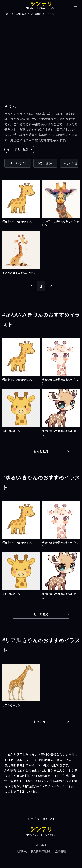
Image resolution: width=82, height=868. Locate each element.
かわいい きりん (18, 163)
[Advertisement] (41, 57)
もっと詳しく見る (20, 149)
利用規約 (22, 851)
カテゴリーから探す (41, 819)
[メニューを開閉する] (75, 5)
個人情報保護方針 (41, 851)
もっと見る (51, 451)
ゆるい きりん (45, 163)
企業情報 (60, 851)
